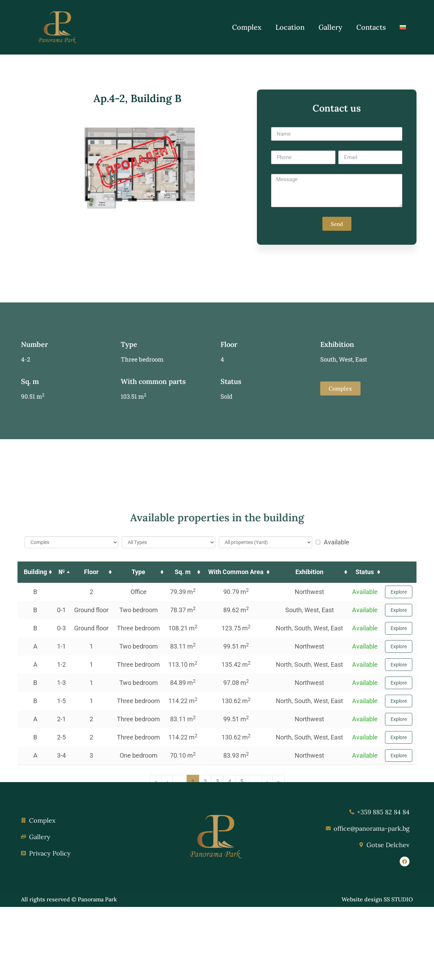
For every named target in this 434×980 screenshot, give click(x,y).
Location (290, 27)
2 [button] (205, 934)
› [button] (267, 934)
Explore (399, 745)
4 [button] (230, 934)
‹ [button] (167, 934)
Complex (247, 27)
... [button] (180, 934)
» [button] (278, 934)
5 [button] (242, 934)
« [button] (156, 934)
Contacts (371, 27)
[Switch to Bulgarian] (403, 27)
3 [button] (217, 934)
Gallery (330, 27)
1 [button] (193, 934)
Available (332, 695)
